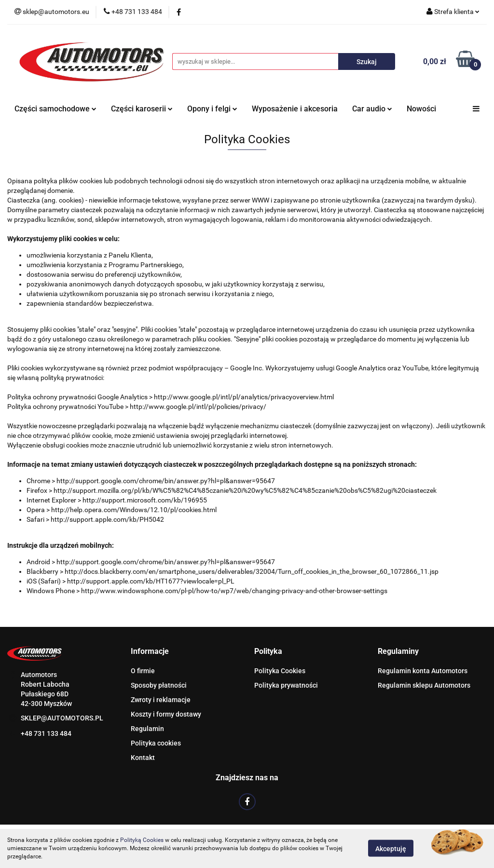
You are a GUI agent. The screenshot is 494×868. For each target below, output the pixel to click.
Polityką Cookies (142, 840)
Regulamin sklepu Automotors (424, 685)
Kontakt (143, 758)
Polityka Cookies (280, 671)
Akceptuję (391, 849)
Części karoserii (142, 109)
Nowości (421, 109)
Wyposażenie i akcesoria (295, 109)
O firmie (143, 671)
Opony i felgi (212, 109)
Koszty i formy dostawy (166, 714)
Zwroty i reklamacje (161, 700)
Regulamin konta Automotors (423, 671)
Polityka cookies (156, 743)
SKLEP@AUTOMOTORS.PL (62, 718)
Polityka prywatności (286, 685)
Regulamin (147, 729)
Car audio (372, 109)
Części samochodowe (55, 109)
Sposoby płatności (159, 685)
